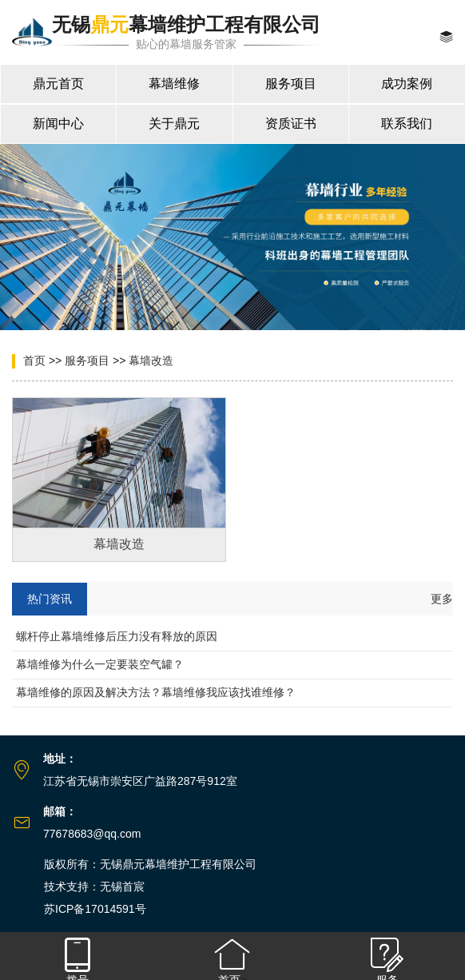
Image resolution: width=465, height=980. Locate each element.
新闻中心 (58, 123)
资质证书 (291, 123)
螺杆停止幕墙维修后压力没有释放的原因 (117, 636)
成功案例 (407, 84)
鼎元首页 (58, 84)
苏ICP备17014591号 (95, 909)
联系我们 (407, 123)
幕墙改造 (151, 361)
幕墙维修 (174, 84)
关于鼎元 (174, 123)
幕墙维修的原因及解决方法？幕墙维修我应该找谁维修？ (156, 692)
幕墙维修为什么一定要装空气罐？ (100, 664)
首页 (34, 361)
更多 (442, 599)
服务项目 (291, 84)
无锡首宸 (122, 886)
